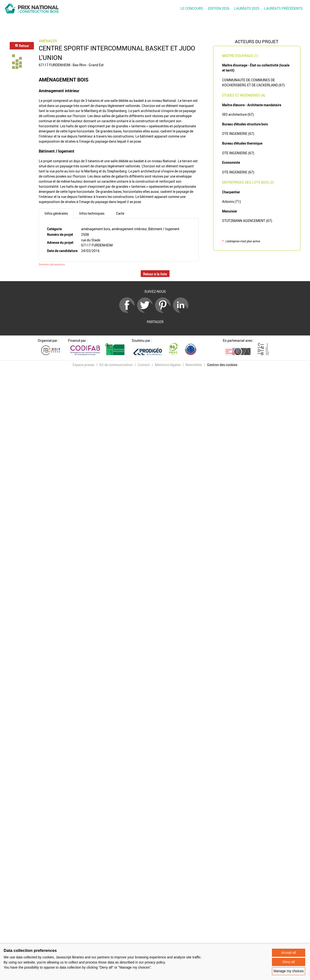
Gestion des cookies (222, 365)
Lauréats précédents (283, 8)
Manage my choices (289, 971)
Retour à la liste (155, 274)
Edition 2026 (219, 8)
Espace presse (83, 365)
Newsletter (194, 365)
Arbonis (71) (232, 201)
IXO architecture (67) (238, 114)
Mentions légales (168, 365)
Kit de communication (116, 365)
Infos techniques (92, 213)
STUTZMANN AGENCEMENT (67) (247, 221)
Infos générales (56, 213)
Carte (120, 213)
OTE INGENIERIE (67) (238, 134)
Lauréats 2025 (247, 8)
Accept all (289, 953)
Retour (22, 46)
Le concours (192, 8)
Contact (144, 365)
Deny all (289, 962)
